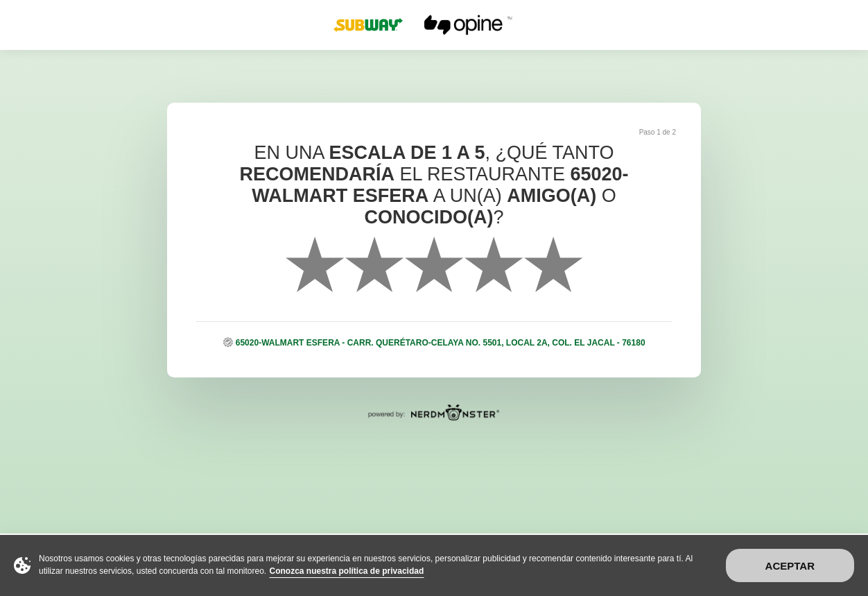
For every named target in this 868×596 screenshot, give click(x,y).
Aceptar (790, 566)
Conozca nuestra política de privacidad (347, 571)
